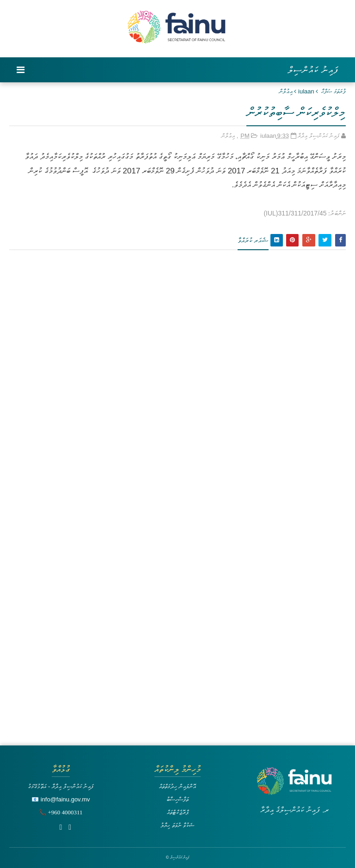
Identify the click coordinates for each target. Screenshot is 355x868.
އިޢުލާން (286, 91)
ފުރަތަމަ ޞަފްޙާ (334, 91)
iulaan (306, 91)
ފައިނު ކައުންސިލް (313, 70)
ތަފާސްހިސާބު (177, 799)
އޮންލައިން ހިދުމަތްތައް (177, 786)
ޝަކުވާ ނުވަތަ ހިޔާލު (177, 825)
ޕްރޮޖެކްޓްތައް (178, 812)
